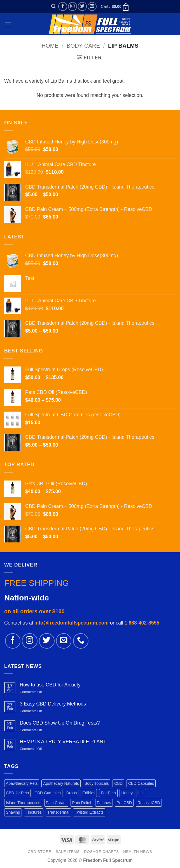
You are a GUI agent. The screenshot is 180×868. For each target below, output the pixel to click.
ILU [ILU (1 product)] (141, 793)
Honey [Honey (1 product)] (127, 793)
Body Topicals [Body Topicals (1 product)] (97, 783)
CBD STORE (39, 852)
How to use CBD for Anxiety (50, 685)
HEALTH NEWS (138, 852)
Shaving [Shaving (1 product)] (13, 812)
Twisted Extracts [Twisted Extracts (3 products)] (89, 812)
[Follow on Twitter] (82, 6)
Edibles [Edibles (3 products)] (89, 793)
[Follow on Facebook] (63, 6)
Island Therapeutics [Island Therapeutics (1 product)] (23, 803)
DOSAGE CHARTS (101, 852)
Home (50, 46)
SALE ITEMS (68, 852)
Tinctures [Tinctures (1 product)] (34, 812)
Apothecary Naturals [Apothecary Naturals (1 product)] (61, 783)
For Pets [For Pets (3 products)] (108, 793)
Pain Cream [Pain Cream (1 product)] (56, 803)
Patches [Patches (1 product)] (104, 803)
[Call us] (81, 641)
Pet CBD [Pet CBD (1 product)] (124, 803)
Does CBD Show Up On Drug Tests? (60, 723)
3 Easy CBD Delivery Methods (53, 704)
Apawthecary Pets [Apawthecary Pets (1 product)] (22, 783)
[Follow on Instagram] (73, 6)
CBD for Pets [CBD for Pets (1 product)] (17, 793)
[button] (53, 6)
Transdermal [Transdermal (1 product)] (58, 812)
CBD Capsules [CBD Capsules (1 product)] (141, 783)
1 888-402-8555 (142, 623)
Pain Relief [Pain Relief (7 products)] (82, 803)
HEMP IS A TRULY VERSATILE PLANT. (63, 742)
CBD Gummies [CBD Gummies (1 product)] (48, 793)
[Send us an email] (92, 6)
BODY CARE (83, 46)
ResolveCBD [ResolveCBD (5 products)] (149, 803)
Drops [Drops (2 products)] (72, 793)
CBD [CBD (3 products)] (118, 783)
